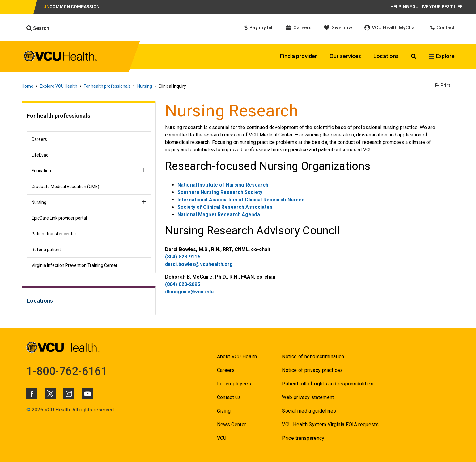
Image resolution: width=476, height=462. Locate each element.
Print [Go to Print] (442, 85)
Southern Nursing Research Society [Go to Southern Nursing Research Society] (220, 192)
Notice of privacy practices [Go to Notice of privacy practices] (312, 370)
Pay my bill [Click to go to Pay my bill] (259, 28)
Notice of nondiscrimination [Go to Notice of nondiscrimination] (313, 357)
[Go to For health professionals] (89, 119)
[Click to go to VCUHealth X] (50, 393)
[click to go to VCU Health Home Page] (61, 57)
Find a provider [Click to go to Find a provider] (299, 56)
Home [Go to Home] (28, 86)
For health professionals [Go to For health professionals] (107, 86)
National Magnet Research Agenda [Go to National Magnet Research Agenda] (219, 214)
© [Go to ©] (28, 410)
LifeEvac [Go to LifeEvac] (40, 155)
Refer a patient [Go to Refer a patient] (46, 250)
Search (38, 28)
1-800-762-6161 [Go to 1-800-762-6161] (67, 371)
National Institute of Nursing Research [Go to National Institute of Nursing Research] (223, 185)
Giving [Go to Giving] (224, 411)
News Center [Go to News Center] (232, 424)
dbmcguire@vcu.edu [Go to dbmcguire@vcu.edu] (189, 292)
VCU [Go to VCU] (222, 438)
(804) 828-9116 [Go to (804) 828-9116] (183, 257)
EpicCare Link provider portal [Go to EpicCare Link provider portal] (59, 218)
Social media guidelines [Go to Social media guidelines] (309, 411)
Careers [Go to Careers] (39, 139)
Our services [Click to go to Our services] (345, 56)
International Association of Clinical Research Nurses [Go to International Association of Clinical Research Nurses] (241, 200)
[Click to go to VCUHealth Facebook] (32, 394)
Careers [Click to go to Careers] (299, 28)
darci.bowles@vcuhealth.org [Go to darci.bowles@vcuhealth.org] (199, 264)
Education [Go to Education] (41, 171)
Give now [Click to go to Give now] (338, 28)
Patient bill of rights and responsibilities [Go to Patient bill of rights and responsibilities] (328, 384)
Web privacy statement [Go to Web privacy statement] (308, 397)
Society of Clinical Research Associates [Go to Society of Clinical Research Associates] (225, 207)
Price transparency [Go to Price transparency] (303, 438)
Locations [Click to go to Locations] (386, 56)
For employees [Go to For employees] (234, 384)
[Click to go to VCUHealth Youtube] (87, 394)
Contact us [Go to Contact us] (229, 397)
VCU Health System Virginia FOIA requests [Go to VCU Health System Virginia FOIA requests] (330, 424)
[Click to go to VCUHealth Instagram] (69, 394)
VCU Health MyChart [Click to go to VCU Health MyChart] (391, 28)
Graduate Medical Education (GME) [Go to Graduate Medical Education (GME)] (65, 187)
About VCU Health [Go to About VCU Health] (237, 357)
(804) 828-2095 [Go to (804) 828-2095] (183, 284)
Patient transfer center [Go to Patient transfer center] (54, 234)
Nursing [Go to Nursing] (145, 86)
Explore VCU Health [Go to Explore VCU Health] (59, 86)
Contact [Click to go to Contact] (442, 28)
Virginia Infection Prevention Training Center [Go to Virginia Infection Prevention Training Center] (74, 265)
